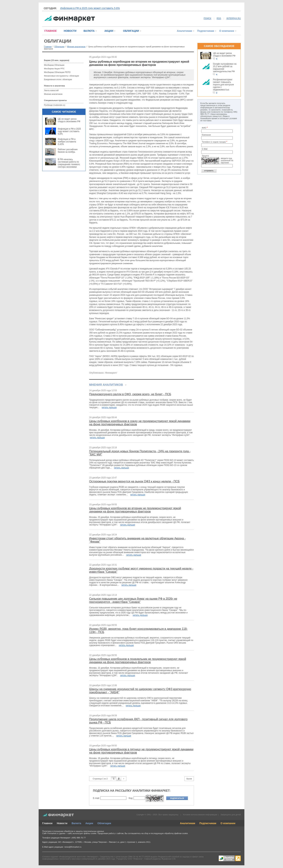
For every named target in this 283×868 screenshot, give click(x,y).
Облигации (59, 47)
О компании (227, 31)
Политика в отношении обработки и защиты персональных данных (73, 831)
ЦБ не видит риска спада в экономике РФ (69, 120)
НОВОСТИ (70, 31)
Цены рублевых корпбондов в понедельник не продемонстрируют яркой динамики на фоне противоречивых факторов (138, 661)
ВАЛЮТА (89, 31)
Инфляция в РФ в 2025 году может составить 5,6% (90, 8)
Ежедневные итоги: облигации (58, 79)
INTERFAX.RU (234, 18)
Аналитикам (184, 31)
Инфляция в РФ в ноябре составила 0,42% (67, 142)
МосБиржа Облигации (54, 65)
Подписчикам (206, 31)
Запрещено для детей (231, 815)
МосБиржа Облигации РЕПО (57, 72)
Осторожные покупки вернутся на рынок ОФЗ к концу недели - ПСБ (134, 481)
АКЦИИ (109, 31)
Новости (62, 823)
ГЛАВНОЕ (51, 31)
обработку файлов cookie (176, 833)
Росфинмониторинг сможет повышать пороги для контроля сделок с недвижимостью (223, 85)
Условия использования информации (200, 815)
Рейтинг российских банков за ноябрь (68, 151)
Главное (47, 823)
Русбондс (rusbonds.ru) (55, 105)
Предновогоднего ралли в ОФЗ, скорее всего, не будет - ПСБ (130, 394)
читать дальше (109, 407)
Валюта (76, 823)
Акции (89, 823)
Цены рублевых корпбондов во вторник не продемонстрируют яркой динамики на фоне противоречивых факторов (135, 510)
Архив (189, 779)
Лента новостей (51, 90)
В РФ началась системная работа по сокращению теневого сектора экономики (69, 163)
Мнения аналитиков (76, 47)
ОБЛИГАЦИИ (131, 31)
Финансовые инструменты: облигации (61, 76)
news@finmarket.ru (73, 847)
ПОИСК (207, 18)
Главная (48, 47)
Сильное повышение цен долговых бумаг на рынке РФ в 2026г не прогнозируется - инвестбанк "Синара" (133, 600)
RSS (219, 18)
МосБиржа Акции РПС (54, 69)
